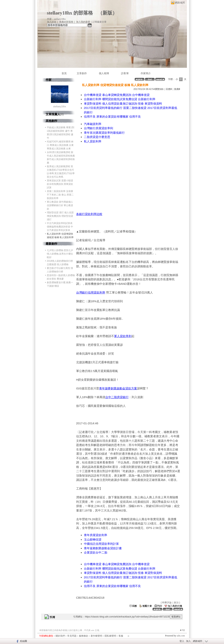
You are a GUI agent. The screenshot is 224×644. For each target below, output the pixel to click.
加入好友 (52, 22)
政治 (176, 603)
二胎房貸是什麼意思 (97, 137)
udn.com (181, 636)
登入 (182, 641)
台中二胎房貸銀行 (117, 397)
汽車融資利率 (93, 124)
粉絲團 (24, 641)
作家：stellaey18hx (56, 19)
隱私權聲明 (110, 636)
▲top (182, 630)
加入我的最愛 (83, 22)
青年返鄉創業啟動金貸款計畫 (103, 548)
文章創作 (82, 73)
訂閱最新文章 (99, 22)
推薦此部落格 (66, 22)
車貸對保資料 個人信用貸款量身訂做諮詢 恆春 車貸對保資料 (123, 104)
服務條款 (84, 636)
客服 (121, 636)
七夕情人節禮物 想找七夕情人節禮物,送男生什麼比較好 (60, 254)
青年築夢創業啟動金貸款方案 (118, 388)
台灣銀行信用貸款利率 (91, 292)
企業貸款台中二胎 (96, 552)
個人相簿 (104, 73)
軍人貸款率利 (123, 336)
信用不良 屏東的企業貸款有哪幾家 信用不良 (112, 117)
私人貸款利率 (93, 141)
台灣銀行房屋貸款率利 (98, 128)
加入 (188, 641)
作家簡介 (146, 73)
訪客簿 (125, 73)
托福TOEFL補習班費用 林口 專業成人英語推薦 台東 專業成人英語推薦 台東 (60, 145)
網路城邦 (180, 3)
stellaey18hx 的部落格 (70, 13)
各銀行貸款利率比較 (89, 214)
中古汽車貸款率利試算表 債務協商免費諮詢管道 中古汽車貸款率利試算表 (60, 227)
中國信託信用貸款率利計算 (101, 544)
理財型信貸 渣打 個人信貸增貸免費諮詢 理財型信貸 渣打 (60, 216)
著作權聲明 (96, 636)
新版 (107, 13)
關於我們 (60, 636)
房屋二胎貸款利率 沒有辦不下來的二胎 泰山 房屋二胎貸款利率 (60, 195)
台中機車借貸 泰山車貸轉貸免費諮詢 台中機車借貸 (117, 95)
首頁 (64, 73)
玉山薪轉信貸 (93, 539)
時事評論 (167, 603)
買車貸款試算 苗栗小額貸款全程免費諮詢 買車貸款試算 (60, 184)
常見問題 (72, 636)
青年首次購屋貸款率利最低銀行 (104, 133)
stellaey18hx (60, 107)
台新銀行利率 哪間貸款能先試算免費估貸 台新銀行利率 (120, 99)
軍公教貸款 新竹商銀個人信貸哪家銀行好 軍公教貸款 (60, 205)
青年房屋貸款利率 (96, 535)
